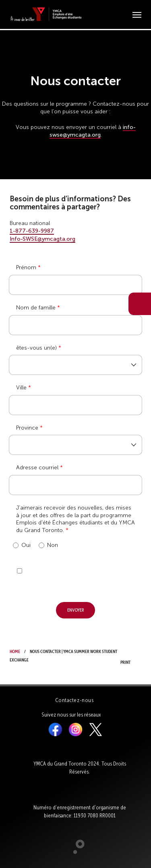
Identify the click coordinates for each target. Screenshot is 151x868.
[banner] (46, 14)
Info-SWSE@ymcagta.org (42, 239)
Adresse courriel (37, 468)
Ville (21, 388)
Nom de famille (36, 308)
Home (15, 651)
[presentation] (70, 575)
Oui (22, 546)
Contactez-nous (74, 700)
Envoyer (76, 609)
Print (128, 656)
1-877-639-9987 (32, 231)
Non (48, 546)
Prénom (26, 267)
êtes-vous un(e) (36, 348)
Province (27, 428)
